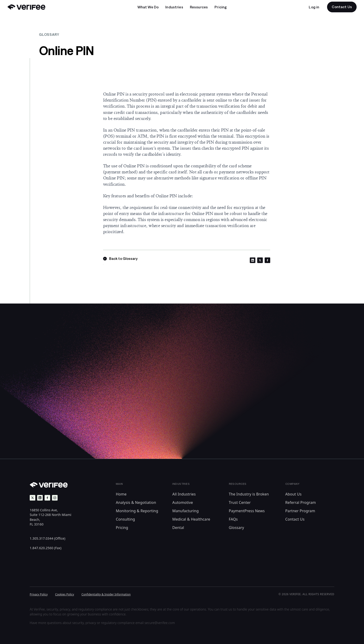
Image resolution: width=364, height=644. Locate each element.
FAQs (233, 519)
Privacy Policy (39, 594)
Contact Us (295, 519)
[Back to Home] (26, 7)
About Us (293, 494)
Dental (178, 528)
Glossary (237, 528)
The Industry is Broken (249, 494)
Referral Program (301, 502)
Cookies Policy (65, 594)
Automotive (183, 502)
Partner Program (300, 511)
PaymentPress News (247, 511)
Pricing (122, 528)
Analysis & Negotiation (136, 502)
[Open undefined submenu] (148, 7)
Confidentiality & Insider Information (106, 594)
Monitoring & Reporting (137, 511)
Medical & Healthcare (191, 519)
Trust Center (240, 502)
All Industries (184, 494)
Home (121, 494)
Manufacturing (185, 511)
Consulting (125, 519)
